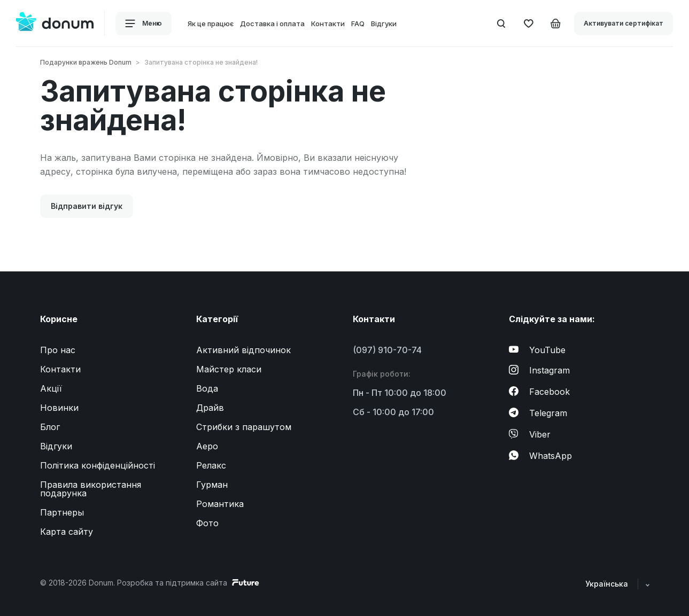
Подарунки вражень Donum (86, 62)
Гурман (212, 485)
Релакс (211, 465)
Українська (617, 584)
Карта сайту (67, 532)
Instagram (539, 370)
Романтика (220, 504)
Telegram (538, 413)
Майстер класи (229, 369)
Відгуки (384, 24)
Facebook (539, 392)
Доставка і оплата (272, 24)
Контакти (328, 24)
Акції (51, 388)
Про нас (58, 350)
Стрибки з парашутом (244, 427)
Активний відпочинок (243, 350)
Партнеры (62, 512)
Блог (50, 427)
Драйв (210, 408)
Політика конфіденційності (98, 465)
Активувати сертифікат (624, 23)
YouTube (537, 350)
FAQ (358, 24)
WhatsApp (540, 456)
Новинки (59, 408)
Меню (144, 24)
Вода (207, 388)
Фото (207, 523)
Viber (530, 434)
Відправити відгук (87, 206)
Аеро (207, 446)
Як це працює (211, 24)
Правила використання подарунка (91, 489)
